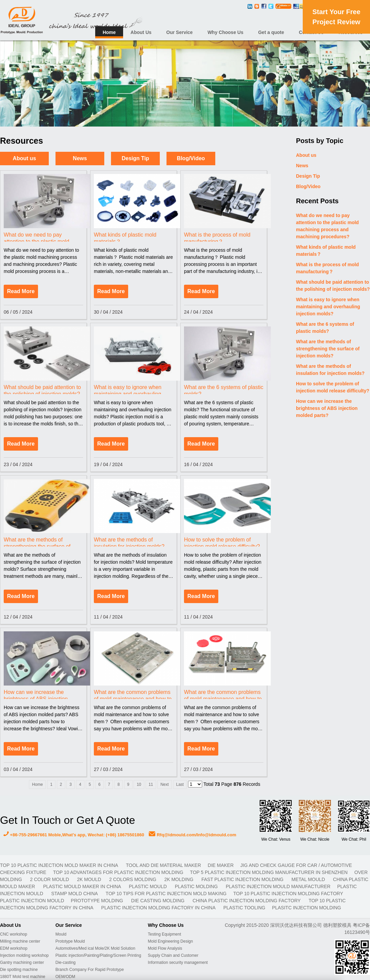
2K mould (90, 879)
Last (180, 784)
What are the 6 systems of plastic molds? (325, 328)
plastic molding (197, 886)
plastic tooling (244, 908)
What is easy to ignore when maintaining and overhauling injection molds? (328, 307)
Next (165, 784)
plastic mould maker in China (83, 886)
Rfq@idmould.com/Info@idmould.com (192, 835)
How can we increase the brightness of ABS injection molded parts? (327, 408)
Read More (21, 291)
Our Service (179, 32)
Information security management (178, 963)
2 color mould (50, 879)
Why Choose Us (226, 32)
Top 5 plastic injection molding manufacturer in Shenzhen (269, 872)
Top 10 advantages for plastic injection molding (118, 872)
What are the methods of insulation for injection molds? (330, 370)
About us (24, 158)
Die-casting (66, 963)
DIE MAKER (221, 865)
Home (109, 32)
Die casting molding (159, 901)
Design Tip (136, 158)
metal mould (309, 879)
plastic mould (149, 886)
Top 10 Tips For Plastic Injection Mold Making (166, 894)
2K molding (179, 879)
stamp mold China (75, 894)
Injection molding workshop (24, 955)
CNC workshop (14, 934)
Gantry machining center (22, 963)
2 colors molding (134, 879)
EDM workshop (14, 948)
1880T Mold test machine (23, 977)
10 (139, 784)
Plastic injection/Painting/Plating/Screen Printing (98, 955)
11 (151, 784)
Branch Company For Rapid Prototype (90, 970)
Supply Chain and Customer (173, 955)
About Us (141, 32)
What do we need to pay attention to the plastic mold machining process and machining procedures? (327, 226)
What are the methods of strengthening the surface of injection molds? (328, 349)
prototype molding (98, 901)
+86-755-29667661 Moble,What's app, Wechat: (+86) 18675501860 (74, 835)
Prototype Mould (70, 941)
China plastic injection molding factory (247, 901)
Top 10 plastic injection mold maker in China (60, 865)
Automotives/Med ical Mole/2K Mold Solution (95, 948)
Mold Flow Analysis (165, 948)
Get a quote (271, 32)
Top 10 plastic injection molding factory (288, 894)
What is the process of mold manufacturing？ (327, 268)
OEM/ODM (65, 977)
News (80, 158)
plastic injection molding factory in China (159, 908)
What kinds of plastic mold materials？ (326, 251)
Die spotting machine (19, 970)
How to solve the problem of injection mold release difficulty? (333, 387)
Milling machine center (20, 941)
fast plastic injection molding (243, 879)
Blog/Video (191, 158)
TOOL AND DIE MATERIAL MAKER (163, 865)
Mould (61, 934)
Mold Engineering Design (171, 941)
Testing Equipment (165, 934)
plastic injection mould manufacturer (278, 886)
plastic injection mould (32, 901)
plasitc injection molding (307, 908)
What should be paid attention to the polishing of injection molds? (333, 286)
